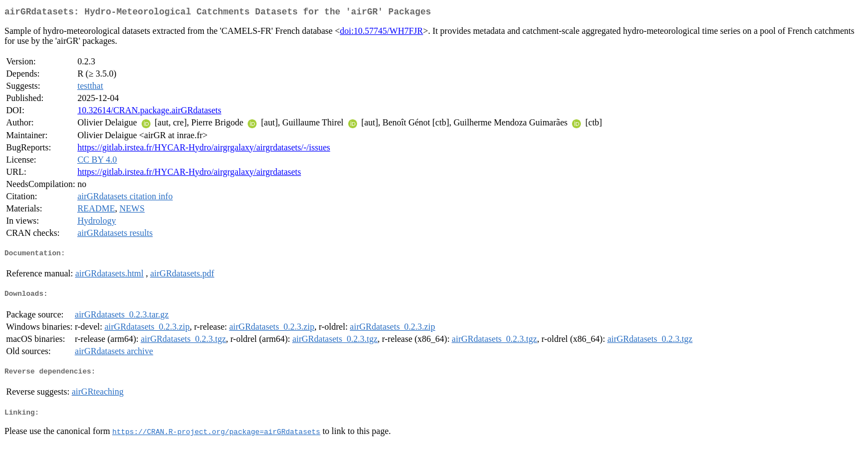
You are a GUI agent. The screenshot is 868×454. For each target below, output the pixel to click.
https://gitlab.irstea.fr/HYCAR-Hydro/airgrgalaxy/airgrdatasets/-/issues (204, 150)
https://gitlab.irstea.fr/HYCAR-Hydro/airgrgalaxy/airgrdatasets (189, 174)
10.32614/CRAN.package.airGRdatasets (149, 112)
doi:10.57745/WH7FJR (382, 33)
